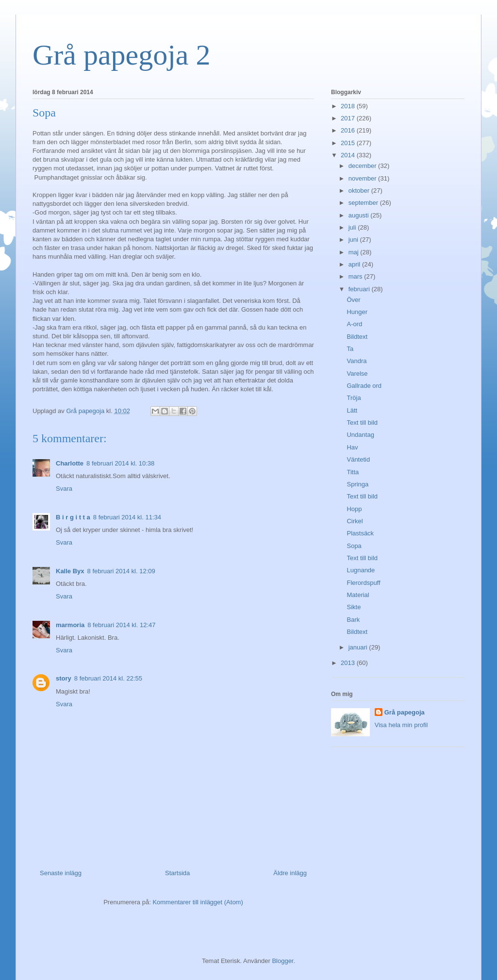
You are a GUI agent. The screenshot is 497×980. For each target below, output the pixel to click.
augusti (360, 215)
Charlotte (70, 463)
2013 (349, 663)
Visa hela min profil (401, 725)
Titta (353, 472)
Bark (353, 620)
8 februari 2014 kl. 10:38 (120, 463)
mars (356, 276)
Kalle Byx (70, 571)
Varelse (357, 374)
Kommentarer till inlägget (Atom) (198, 902)
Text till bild (362, 423)
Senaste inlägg (61, 873)
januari (359, 647)
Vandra (356, 361)
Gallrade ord (364, 386)
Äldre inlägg (290, 873)
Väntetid (358, 459)
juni (354, 240)
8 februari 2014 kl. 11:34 (127, 517)
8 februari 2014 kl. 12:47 (121, 625)
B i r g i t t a (73, 517)
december (363, 166)
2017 (349, 118)
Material (358, 595)
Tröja (354, 398)
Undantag (360, 435)
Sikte (354, 607)
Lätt (352, 410)
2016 (349, 130)
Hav (352, 447)
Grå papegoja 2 (122, 55)
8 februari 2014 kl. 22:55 (108, 678)
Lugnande (361, 570)
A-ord (354, 324)
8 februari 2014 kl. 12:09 (121, 571)
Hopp (354, 509)
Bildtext (357, 337)
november (363, 178)
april (355, 264)
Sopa (354, 546)
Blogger (282, 961)
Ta (350, 349)
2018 (349, 106)
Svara (64, 489)
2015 (349, 143)
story (64, 678)
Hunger (357, 312)
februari (360, 289)
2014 (349, 155)
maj (355, 252)
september (364, 203)
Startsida (177, 873)
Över (353, 300)
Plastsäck (360, 533)
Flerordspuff (363, 583)
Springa (357, 484)
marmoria (70, 625)
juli (353, 227)
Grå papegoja (405, 712)
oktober (360, 191)
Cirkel (355, 521)
